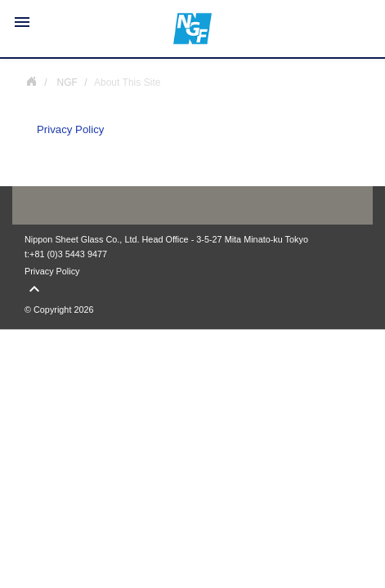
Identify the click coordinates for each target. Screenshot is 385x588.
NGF (31, 80)
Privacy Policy (70, 129)
